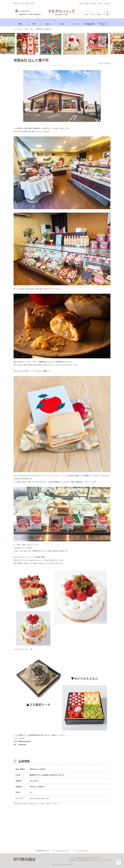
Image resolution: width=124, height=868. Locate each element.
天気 (86, 14)
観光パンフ (101, 14)
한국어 (100, 3)
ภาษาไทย (106, 3)
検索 (107, 14)
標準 (28, 3)
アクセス (93, 14)
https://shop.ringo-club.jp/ (38, 798)
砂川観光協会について (41, 850)
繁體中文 (87, 3)
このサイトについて (84, 850)
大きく (32, 3)
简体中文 (94, 3)
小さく (23, 3)
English (81, 3)
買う (26, 29)
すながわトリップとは (63, 850)
